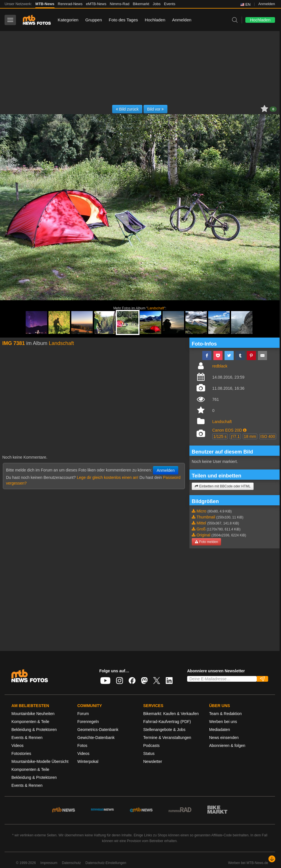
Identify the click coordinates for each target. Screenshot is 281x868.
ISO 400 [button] (268, 436)
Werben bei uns (223, 722)
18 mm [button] (250, 436)
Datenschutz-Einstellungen (106, 863)
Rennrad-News (70, 4)
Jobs (156, 4)
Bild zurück (127, 109)
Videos (18, 746)
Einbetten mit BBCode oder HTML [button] (223, 486)
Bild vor (156, 109)
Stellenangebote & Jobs (164, 730)
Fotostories (21, 753)
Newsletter (153, 761)
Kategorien (68, 20)
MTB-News (45, 4)
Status (149, 753)
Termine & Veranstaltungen (167, 738)
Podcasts (151, 746)
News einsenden (224, 738)
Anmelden (267, 4)
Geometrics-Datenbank (98, 730)
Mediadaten (220, 730)
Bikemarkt (141, 4)
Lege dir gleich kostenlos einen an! (108, 477)
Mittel (201, 523)
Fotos (82, 746)
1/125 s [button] (220, 436)
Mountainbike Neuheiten (33, 714)
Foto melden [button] (206, 542)
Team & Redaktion (225, 714)
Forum (83, 714)
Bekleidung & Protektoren (34, 730)
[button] (245, 430)
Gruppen (94, 20)
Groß (201, 529)
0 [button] (273, 109)
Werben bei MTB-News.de (248, 863)
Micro (201, 511)
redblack (220, 366)
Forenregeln (88, 722)
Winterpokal (88, 761)
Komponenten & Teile (30, 722)
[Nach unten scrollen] (272, 859)
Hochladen (155, 20)
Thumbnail (206, 517)
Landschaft (156, 308)
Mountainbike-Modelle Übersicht (40, 761)
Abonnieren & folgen (227, 746)
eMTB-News (96, 4)
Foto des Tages (123, 20)
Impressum (49, 863)
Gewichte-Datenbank (96, 738)
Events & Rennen (27, 738)
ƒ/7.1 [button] (235, 436)
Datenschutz (71, 863)
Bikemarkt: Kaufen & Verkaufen (171, 714)
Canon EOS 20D (227, 430)
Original (203, 535)
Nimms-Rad (120, 4)
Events (170, 4)
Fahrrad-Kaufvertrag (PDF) (167, 722)
